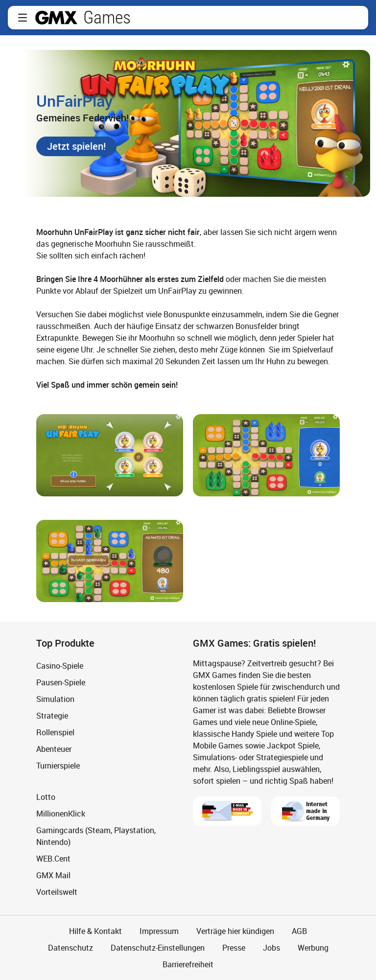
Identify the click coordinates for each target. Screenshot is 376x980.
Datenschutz (70, 948)
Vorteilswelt (57, 892)
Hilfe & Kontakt (95, 931)
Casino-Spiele (60, 666)
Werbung (313, 948)
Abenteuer (54, 749)
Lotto (46, 797)
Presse (234, 948)
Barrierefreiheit (188, 964)
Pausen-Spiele (61, 682)
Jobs (271, 948)
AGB (299, 931)
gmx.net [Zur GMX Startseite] (56, 18)
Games (107, 18)
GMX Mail (53, 875)
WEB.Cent (53, 859)
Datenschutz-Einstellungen (158, 948)
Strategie (52, 716)
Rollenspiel (55, 732)
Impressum (159, 931)
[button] (23, 18)
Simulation (55, 699)
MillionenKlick (61, 814)
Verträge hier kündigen (235, 931)
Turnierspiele (58, 766)
